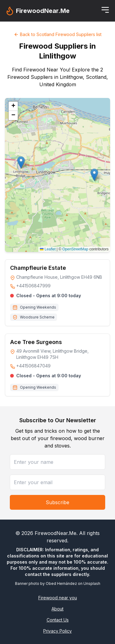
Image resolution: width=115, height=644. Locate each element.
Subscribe (57, 502)
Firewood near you (58, 598)
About (57, 609)
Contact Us (58, 620)
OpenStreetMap (75, 249)
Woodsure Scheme (37, 317)
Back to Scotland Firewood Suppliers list (58, 34)
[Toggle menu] (105, 10)
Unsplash (92, 583)
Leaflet (48, 249)
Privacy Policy (57, 631)
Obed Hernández (61, 583)
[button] (94, 175)
